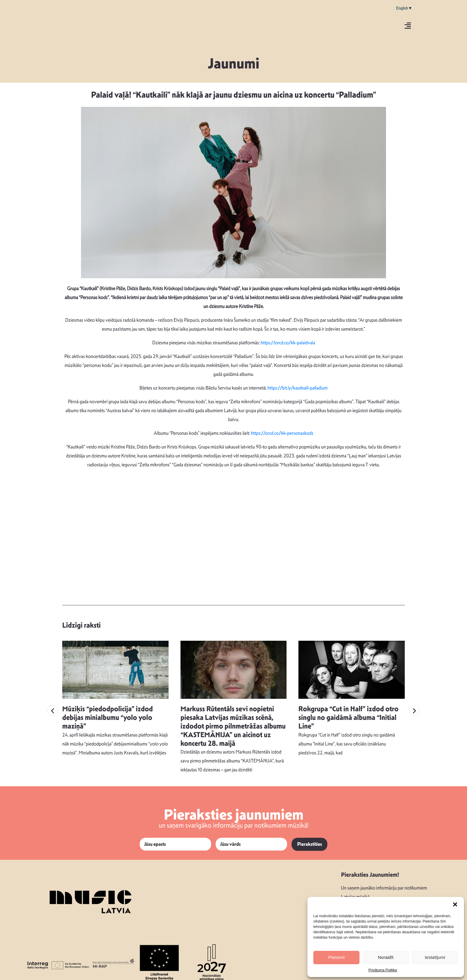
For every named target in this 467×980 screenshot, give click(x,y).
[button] (455, 904)
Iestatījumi (435, 957)
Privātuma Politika (383, 970)
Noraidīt (386, 957)
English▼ (404, 8)
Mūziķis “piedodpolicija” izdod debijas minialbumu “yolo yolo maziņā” (108, 712)
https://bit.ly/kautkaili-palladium (298, 388)
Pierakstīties (310, 839)
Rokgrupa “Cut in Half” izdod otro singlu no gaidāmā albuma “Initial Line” (348, 712)
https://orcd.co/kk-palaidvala (288, 343)
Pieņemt (336, 957)
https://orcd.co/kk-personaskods (282, 433)
